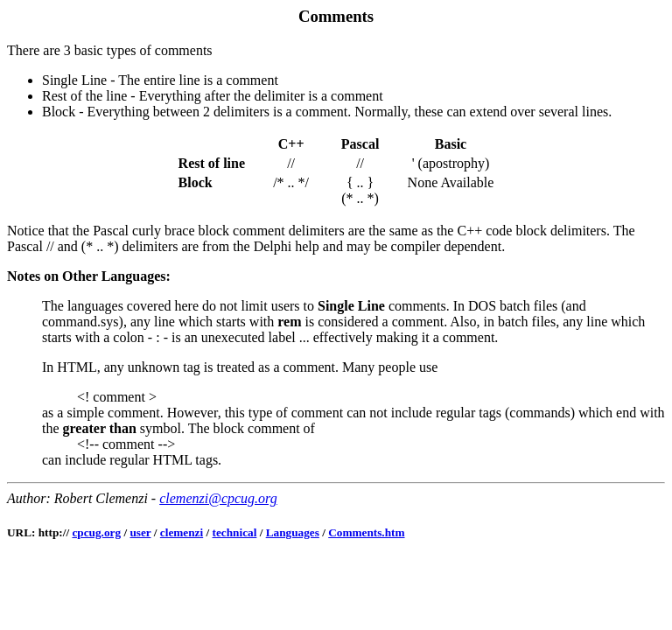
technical (235, 532)
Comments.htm (366, 532)
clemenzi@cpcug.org (218, 498)
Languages (293, 532)
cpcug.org (96, 532)
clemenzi (182, 532)
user (140, 532)
